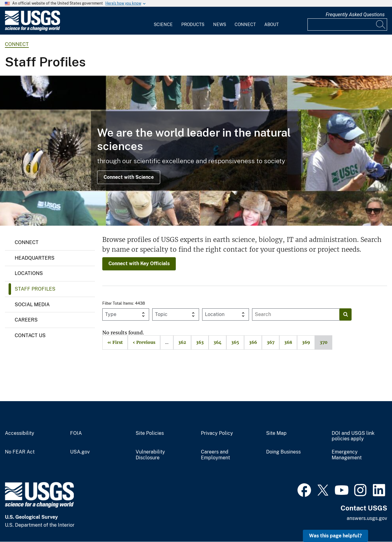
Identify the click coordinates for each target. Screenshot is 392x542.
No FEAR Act (20, 452)
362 (180, 342)
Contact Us (30, 335)
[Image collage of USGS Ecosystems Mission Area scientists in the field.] (196, 151)
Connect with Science (129, 177)
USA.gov (80, 452)
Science (163, 24)
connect (17, 44)
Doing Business (283, 452)
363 (197, 342)
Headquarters (35, 258)
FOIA (76, 433)
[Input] (347, 24)
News (220, 24)
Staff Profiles (35, 289)
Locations (29, 273)
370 (321, 342)
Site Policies (150, 433)
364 (215, 342)
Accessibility (20, 433)
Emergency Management (347, 455)
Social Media (32, 305)
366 (251, 342)
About (271, 24)
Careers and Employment (215, 455)
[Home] (32, 30)
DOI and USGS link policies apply (353, 436)
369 (303, 342)
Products (193, 24)
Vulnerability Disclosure (150, 455)
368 (286, 342)
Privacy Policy (217, 433)
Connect (245, 24)
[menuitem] (163, 21)
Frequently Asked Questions (355, 15)
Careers (26, 320)
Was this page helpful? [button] (335, 536)
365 (233, 342)
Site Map (276, 433)
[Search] (381, 24)
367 (268, 342)
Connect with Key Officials (139, 263)
